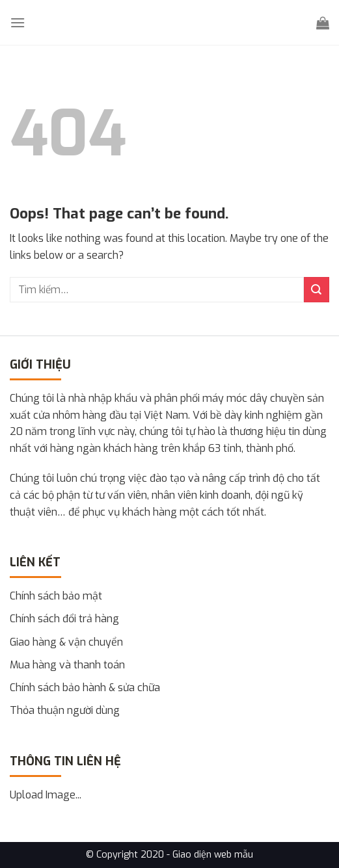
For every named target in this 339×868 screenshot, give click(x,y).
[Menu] (18, 22)
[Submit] (317, 290)
